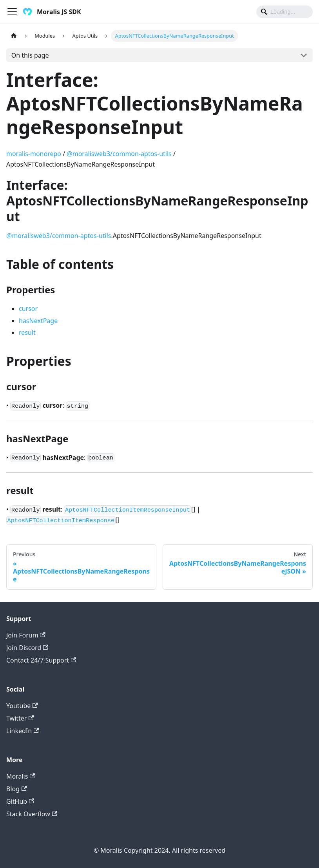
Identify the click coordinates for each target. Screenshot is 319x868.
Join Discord (27, 648)
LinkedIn (23, 731)
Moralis (21, 776)
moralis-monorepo (34, 154)
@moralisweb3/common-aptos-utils (119, 154)
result (27, 332)
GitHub (20, 801)
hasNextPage (38, 321)
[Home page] (14, 36)
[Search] (285, 12)
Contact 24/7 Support (41, 660)
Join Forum (26, 635)
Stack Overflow (32, 814)
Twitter (20, 718)
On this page (30, 55)
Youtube (22, 706)
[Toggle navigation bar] (12, 12)
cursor (28, 309)
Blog (16, 789)
